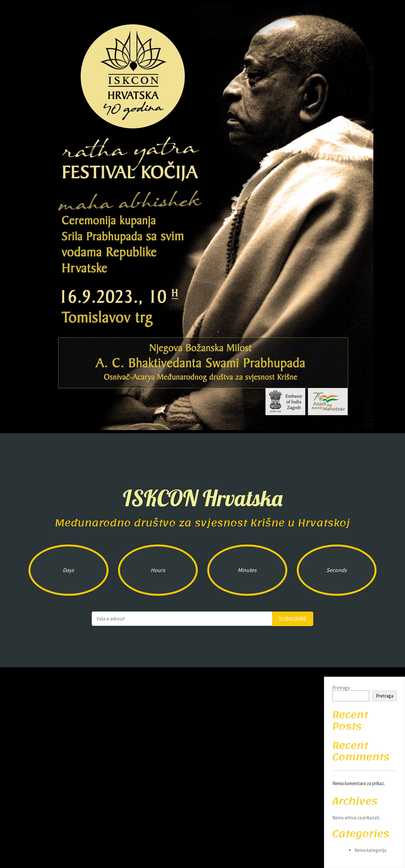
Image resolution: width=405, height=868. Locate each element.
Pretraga (341, 688)
